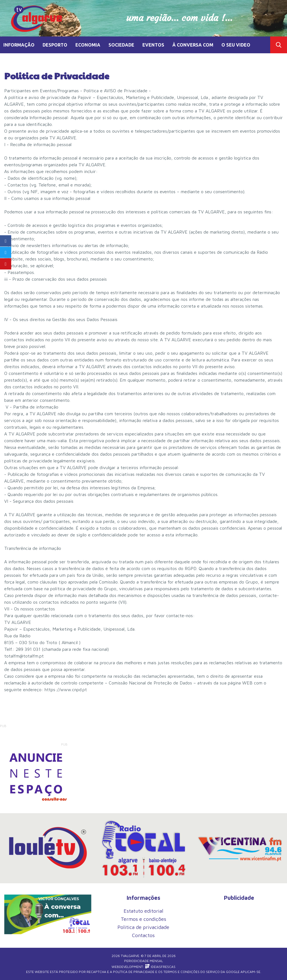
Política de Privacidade (134, 972)
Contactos (143, 935)
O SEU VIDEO (236, 45)
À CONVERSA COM (193, 45)
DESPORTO (55, 45)
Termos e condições (143, 919)
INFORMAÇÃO (19, 45)
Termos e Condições (181, 972)
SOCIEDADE (121, 45)
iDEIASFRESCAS (160, 967)
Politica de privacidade (143, 927)
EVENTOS (153, 45)
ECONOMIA (88, 45)
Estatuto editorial (143, 911)
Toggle (279, 45)
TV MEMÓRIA (18, 62)
